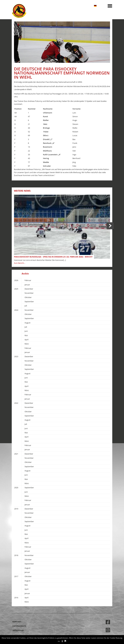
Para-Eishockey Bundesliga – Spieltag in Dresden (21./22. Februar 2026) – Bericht (53, 257)
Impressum (18, 630)
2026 (16, 280)
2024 (16, 310)
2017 (16, 576)
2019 (16, 509)
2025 (16, 289)
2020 (16, 488)
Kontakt (17, 622)
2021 (16, 454)
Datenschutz (19, 626)
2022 (16, 403)
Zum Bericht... (20, 263)
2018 (16, 555)
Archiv (25, 274)
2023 (16, 356)
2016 (16, 598)
